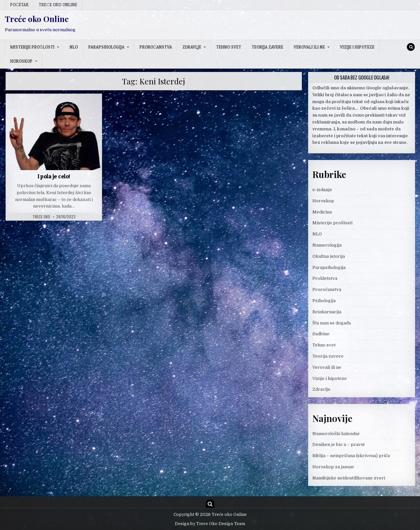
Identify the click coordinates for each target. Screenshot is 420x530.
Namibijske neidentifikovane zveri (349, 478)
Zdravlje (192, 47)
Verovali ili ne (309, 47)
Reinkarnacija (327, 312)
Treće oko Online (58, 5)
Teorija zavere (267, 47)
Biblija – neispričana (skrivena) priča (351, 456)
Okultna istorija (329, 256)
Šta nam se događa (332, 323)
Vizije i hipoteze (357, 47)
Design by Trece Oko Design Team (210, 524)
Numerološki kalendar (336, 434)
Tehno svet (229, 47)
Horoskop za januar (333, 467)
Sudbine (321, 334)
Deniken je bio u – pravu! (338, 444)
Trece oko (41, 217)
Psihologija (324, 301)
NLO (74, 47)
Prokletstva (325, 278)
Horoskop (21, 61)
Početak (19, 5)
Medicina (322, 212)
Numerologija (327, 245)
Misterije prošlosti (32, 47)
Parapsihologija (106, 47)
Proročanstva (156, 47)
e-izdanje (322, 190)
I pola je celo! (54, 176)
